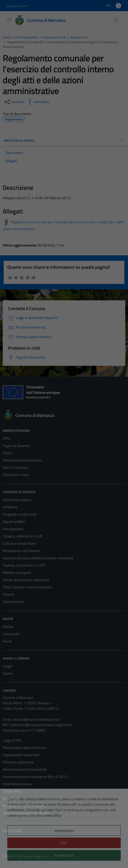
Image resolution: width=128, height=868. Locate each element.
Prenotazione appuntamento (24, 748)
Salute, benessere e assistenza (26, 580)
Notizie (8, 627)
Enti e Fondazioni (16, 467)
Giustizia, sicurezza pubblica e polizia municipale (38, 558)
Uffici (6, 438)
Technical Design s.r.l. (34, 856)
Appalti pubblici (14, 522)
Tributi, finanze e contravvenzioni (27, 587)
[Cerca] (116, 20)
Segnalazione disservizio (21, 755)
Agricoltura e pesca (17, 500)
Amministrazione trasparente (25, 769)
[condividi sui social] (14, 102)
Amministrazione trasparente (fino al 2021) (35, 777)
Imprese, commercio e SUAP (24, 565)
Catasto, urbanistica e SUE (23, 536)
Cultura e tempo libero (19, 543)
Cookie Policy (13, 791)
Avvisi (7, 641)
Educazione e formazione (21, 551)
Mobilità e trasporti (17, 572)
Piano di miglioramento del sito (26, 813)
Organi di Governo (16, 446)
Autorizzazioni (13, 529)
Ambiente (10, 507)
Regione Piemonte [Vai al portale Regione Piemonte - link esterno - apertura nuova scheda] (17, 6)
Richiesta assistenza (18, 762)
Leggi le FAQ (12, 740)
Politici (8, 453)
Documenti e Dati (16, 475)
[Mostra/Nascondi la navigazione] (9, 20)
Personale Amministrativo (22, 460)
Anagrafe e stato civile (20, 514)
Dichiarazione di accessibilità (24, 806)
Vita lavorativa (14, 602)
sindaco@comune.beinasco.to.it (36, 719)
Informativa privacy (17, 784)
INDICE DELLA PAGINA (64, 140)
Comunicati (11, 634)
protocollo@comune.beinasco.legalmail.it (41, 725)
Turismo (8, 594)
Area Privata (12, 830)
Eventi (8, 673)
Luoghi (8, 666)
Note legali (11, 798)
